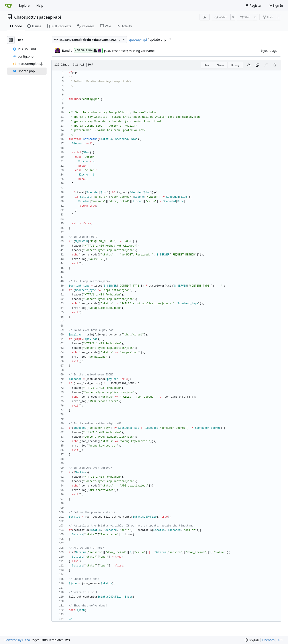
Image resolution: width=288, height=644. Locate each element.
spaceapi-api (49, 17)
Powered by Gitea (17, 640)
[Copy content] (257, 65)
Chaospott (24, 17)
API (280, 640)
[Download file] (249, 65)
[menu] (252, 640)
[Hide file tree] (11, 40)
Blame (220, 65)
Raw (207, 65)
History (235, 65)
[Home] (8, 6)
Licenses (268, 640)
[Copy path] (169, 40)
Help (40, 5)
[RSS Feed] (205, 17)
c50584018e (88, 51)
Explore (24, 5)
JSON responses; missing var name (129, 51)
